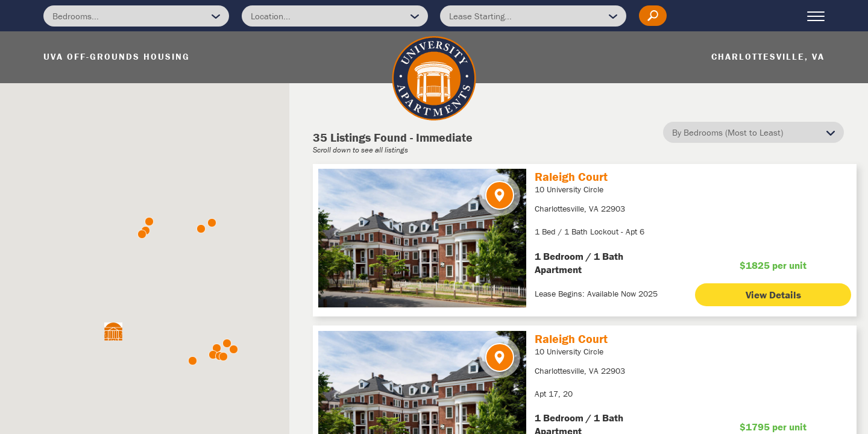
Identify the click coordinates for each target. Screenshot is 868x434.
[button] (149, 222)
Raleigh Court (571, 176)
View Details (773, 295)
